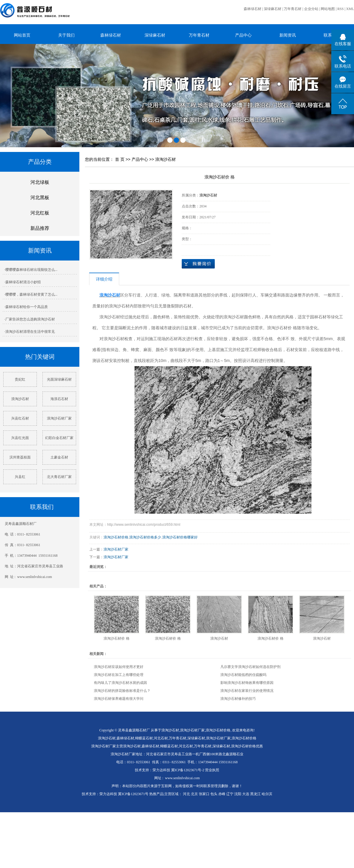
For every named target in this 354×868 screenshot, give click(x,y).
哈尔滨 (267, 794)
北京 (194, 794)
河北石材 (161, 738)
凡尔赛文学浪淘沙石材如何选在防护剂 (250, 667)
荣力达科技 (161, 770)
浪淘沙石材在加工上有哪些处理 (119, 675)
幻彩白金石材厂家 (59, 438)
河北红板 (40, 213)
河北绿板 (40, 182)
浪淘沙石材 (20, 399)
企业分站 (311, 9)
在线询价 (198, 264)
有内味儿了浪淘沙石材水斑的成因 (120, 683)
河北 (186, 794)
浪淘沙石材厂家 (59, 418)
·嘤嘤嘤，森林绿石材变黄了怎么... (31, 294)
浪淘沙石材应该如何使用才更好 (119, 667)
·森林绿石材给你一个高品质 (26, 307)
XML (350, 9)
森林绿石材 (253, 9)
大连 (246, 794)
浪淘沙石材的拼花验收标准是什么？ (122, 691)
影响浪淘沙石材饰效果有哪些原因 (247, 683)
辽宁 (230, 794)
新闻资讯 (288, 35)
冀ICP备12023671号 (133, 794)
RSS (341, 9)
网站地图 (328, 9)
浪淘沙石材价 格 (116, 638)
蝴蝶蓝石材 (144, 738)
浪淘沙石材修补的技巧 (238, 699)
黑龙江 (255, 794)
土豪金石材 (59, 457)
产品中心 (243, 35)
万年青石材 (293, 9)
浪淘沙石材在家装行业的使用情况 (247, 691)
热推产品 (156, 794)
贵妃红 (20, 379)
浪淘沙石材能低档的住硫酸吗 (243, 675)
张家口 (204, 794)
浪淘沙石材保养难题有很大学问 (119, 699)
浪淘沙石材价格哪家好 (180, 537)
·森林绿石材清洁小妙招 (23, 282)
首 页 (120, 159)
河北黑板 (40, 198)
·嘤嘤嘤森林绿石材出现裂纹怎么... (31, 270)
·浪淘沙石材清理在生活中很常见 (30, 332)
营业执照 (212, 770)
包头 (214, 794)
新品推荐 (40, 228)
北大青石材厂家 (59, 477)
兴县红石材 (20, 418)
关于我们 (66, 35)
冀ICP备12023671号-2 (188, 770)
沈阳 (238, 794)
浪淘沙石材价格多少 (145, 537)
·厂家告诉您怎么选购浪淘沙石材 (30, 319)
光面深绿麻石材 (59, 379)
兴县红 (20, 477)
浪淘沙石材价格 (116, 537)
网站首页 (22, 35)
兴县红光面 (20, 438)
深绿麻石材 (273, 9)
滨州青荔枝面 (20, 457)
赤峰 (222, 794)
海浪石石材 (59, 399)
